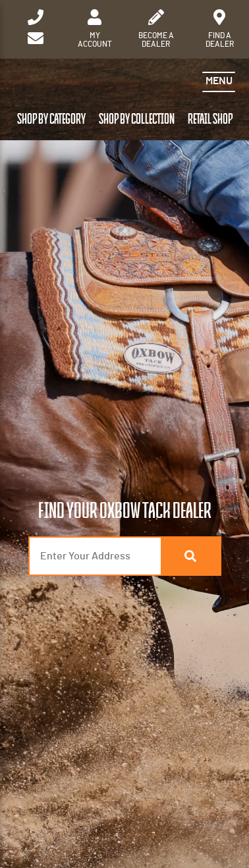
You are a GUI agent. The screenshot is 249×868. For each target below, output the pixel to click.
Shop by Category (51, 119)
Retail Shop (210, 119)
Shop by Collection (137, 119)
